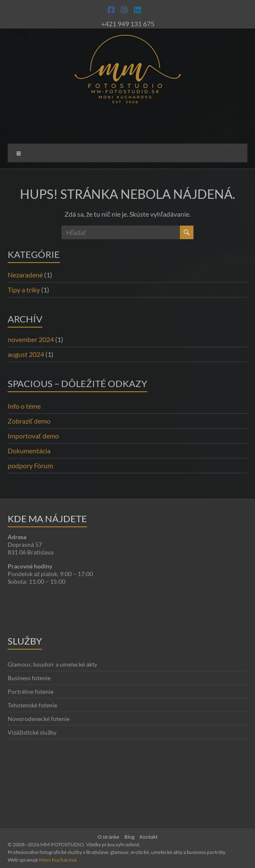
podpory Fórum (30, 465)
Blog (129, 837)
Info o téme (24, 406)
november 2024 (31, 339)
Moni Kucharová (58, 860)
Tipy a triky (24, 290)
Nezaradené (25, 275)
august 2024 (26, 354)
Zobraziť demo (29, 421)
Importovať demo (33, 436)
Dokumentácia (29, 451)
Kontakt (149, 837)
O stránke (108, 837)
